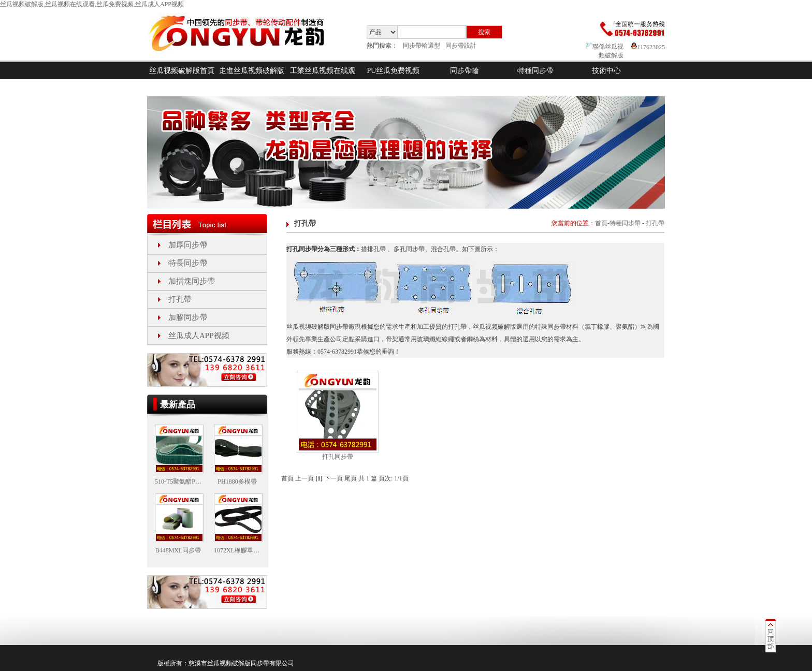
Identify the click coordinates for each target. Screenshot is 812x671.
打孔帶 (180, 299)
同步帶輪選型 (422, 46)
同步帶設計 (461, 46)
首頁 (601, 223)
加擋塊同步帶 (192, 281)
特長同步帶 (188, 263)
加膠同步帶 (188, 317)
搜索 (484, 32)
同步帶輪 (465, 71)
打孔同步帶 (338, 457)
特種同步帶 (535, 71)
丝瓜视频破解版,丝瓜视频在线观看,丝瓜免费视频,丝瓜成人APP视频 (92, 4)
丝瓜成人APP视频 (199, 335)
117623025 (648, 47)
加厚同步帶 (188, 245)
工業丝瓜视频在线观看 (323, 79)
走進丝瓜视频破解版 (252, 71)
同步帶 (260, 663)
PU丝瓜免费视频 (394, 71)
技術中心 (606, 71)
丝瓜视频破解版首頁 (182, 71)
